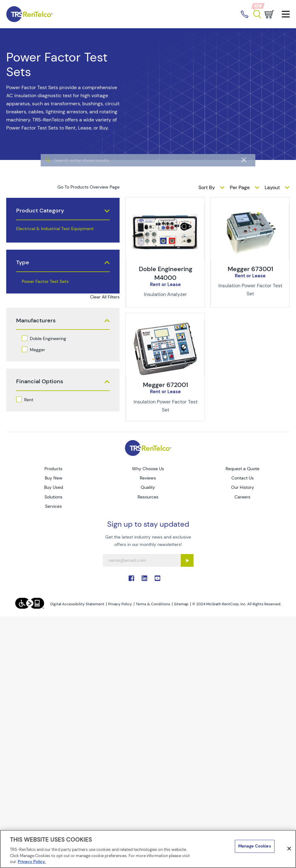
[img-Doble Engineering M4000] (165, 207)
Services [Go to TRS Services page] (53, 506)
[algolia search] (148, 173)
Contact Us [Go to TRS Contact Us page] (243, 478)
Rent (29, 400)
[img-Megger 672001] (165, 323)
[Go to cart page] (269, 14)
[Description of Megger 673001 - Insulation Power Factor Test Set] (250, 290)
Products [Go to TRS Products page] (53, 469)
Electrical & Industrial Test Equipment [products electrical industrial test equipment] (55, 229)
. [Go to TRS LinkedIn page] (144, 578)
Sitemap (181, 604)
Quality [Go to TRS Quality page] (148, 487)
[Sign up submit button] (187, 560)
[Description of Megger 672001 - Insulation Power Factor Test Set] (165, 406)
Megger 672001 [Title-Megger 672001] (165, 385)
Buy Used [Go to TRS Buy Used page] (54, 487)
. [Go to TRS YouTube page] (157, 578)
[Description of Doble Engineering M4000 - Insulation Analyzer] (165, 294)
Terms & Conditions (153, 604)
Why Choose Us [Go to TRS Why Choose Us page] (148, 469)
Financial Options (40, 382)
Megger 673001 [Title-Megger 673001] (250, 269)
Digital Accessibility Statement (77, 604)
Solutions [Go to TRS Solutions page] (53, 497)
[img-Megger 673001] (250, 207)
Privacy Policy (120, 604)
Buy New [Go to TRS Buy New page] (54, 478)
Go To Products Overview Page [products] (89, 187)
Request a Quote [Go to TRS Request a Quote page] (242, 469)
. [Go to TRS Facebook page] (131, 578)
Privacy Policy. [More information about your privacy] (32, 862)
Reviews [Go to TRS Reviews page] (148, 478)
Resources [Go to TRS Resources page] (148, 497)
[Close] (289, 849)
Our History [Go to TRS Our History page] (243, 487)
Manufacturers (36, 321)
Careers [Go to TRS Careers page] (242, 497)
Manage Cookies (255, 846)
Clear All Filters (105, 297)
